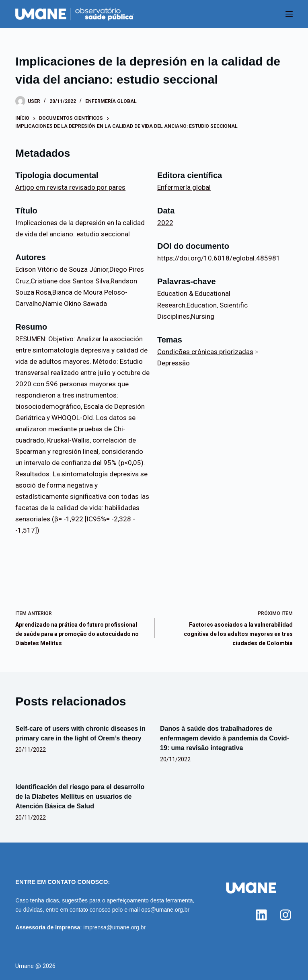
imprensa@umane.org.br (114, 927)
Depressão (174, 363)
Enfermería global (111, 101)
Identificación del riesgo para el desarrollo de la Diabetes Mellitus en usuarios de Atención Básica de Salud (80, 797)
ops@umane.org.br (165, 910)
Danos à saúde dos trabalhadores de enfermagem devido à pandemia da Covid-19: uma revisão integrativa (225, 738)
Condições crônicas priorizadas (205, 352)
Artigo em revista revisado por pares (70, 187)
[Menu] (289, 14)
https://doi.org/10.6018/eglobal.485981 (219, 258)
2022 (165, 223)
